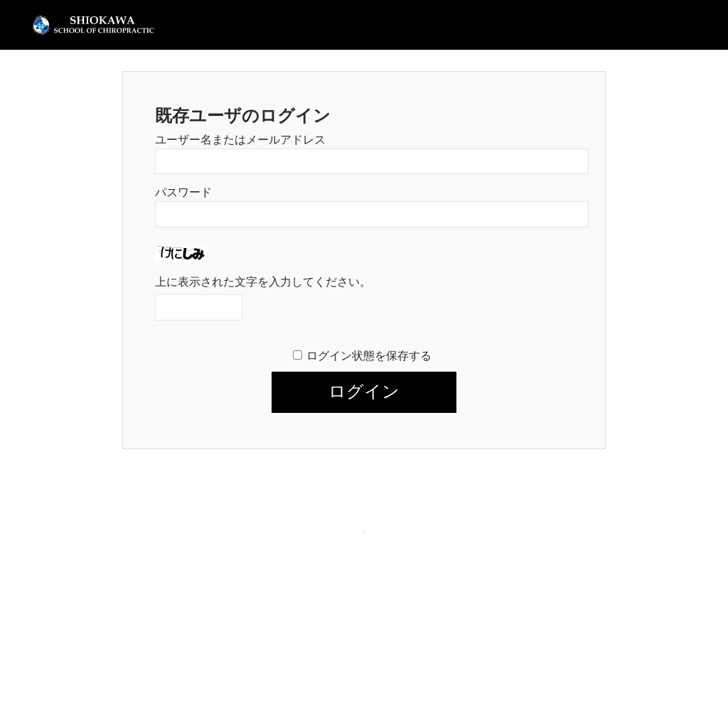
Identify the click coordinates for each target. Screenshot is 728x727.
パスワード (183, 192)
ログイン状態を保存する (369, 356)
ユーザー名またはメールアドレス (240, 140)
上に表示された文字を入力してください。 (263, 282)
